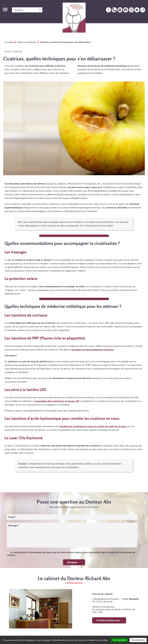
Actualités (9, 42)
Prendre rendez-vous (108, 620)
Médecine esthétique (27, 42)
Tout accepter (120, 640)
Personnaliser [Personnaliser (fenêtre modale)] (138, 640)
